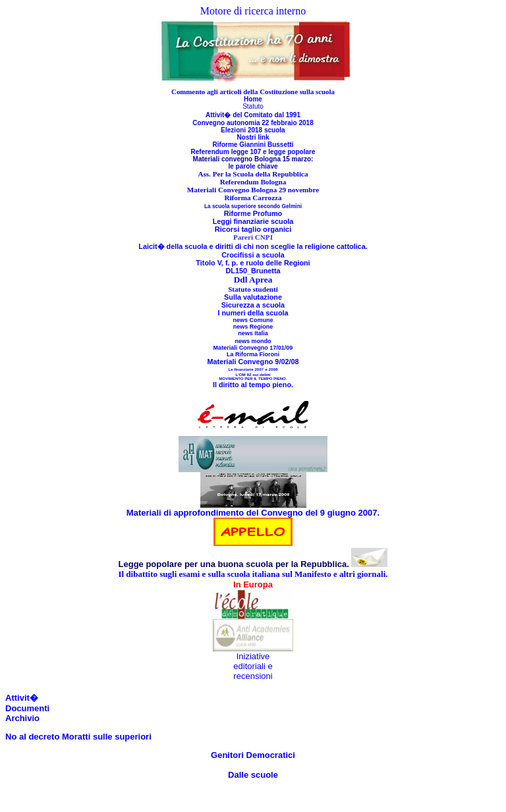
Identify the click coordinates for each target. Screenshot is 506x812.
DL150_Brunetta (253, 271)
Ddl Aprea (253, 280)
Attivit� (22, 698)
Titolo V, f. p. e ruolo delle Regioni (253, 263)
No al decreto (32, 737)
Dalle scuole (253, 775)
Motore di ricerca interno (253, 11)
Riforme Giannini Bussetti (253, 145)
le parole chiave (253, 166)
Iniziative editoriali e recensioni (253, 666)
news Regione (253, 327)
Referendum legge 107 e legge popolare (253, 152)
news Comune (253, 320)
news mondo (253, 341)
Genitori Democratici (253, 755)
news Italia (253, 333)
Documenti (27, 708)
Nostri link (253, 137)
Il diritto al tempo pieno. (253, 385)
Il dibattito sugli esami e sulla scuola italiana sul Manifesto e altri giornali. (253, 574)
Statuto (253, 106)
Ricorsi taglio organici (253, 229)
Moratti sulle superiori (105, 737)
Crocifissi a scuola (253, 255)
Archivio (22, 718)
